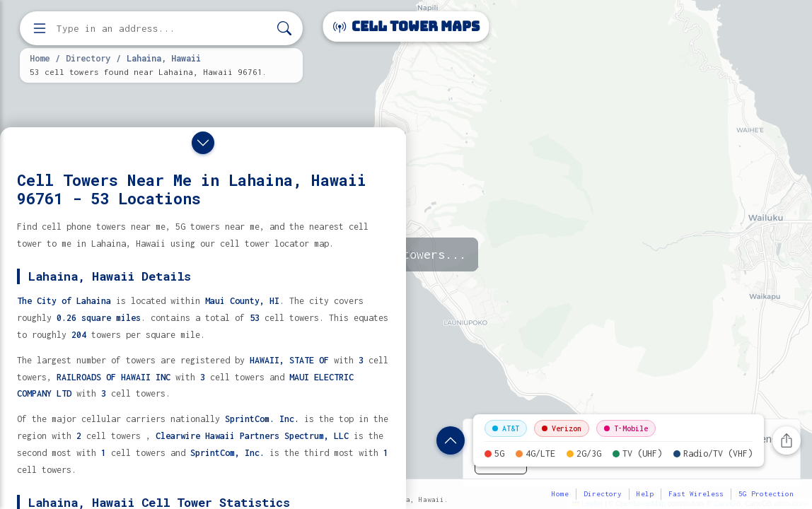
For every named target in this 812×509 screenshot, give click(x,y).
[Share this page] (787, 440)
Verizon (562, 428)
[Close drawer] (203, 143)
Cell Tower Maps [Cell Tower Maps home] (406, 27)
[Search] (284, 29)
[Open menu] (40, 28)
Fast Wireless (696, 494)
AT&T (506, 428)
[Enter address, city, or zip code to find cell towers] (163, 29)
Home (40, 58)
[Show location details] (451, 440)
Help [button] (645, 494)
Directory (88, 58)
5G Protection (766, 494)
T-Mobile (626, 428)
